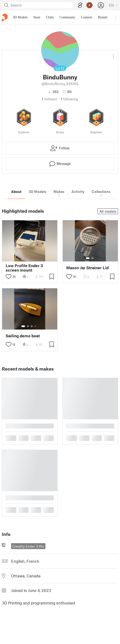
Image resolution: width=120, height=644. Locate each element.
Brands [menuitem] (103, 17)
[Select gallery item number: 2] (92, 258)
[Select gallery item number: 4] (36, 326)
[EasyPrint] (80, 5)
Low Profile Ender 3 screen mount (24, 268)
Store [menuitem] (37, 17)
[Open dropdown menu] (113, 55)
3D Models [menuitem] (20, 17)
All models (108, 211)
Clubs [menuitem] (50, 17)
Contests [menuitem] (87, 17)
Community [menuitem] (67, 17)
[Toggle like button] (9, 277)
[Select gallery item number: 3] (32, 326)
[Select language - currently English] (114, 5)
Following (69, 99)
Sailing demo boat (23, 336)
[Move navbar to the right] (115, 17)
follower (49, 99)
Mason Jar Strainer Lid (87, 268)
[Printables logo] (5, 18)
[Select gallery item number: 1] (88, 258)
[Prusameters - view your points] (89, 5)
